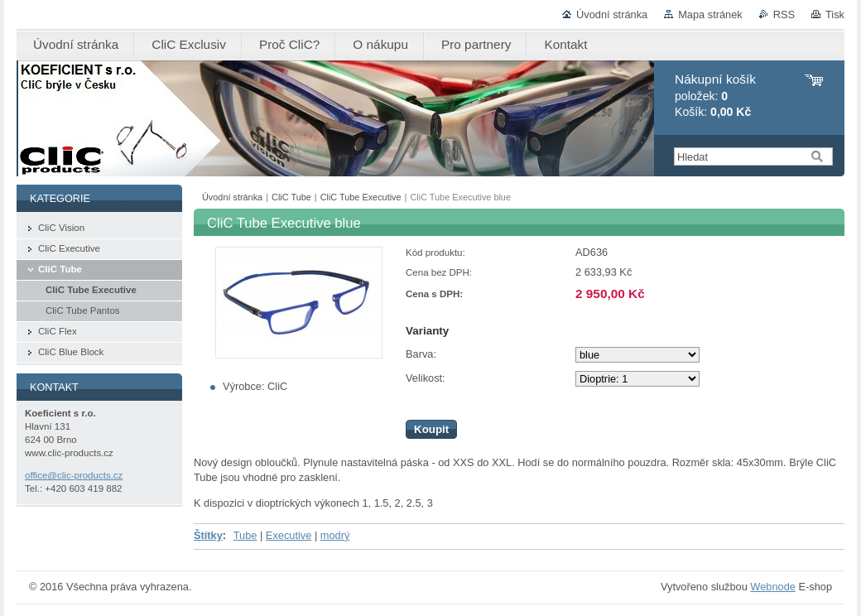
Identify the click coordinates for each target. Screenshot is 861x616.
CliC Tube (291, 197)
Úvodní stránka (612, 14)
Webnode (773, 587)
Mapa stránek (710, 14)
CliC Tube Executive (361, 197)
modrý (335, 535)
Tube (245, 535)
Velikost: (426, 378)
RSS (784, 14)
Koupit (431, 429)
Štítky (208, 535)
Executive (289, 535)
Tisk (835, 14)
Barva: (421, 354)
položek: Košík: (715, 96)
